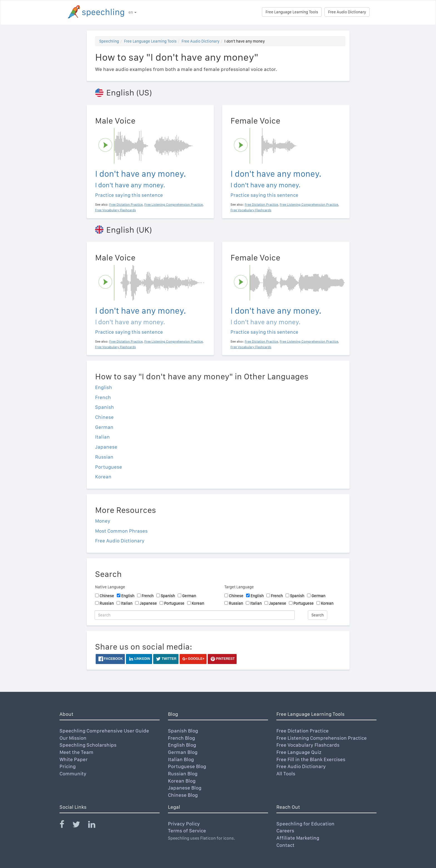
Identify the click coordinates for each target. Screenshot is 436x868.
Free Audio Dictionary (347, 12)
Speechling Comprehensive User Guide (104, 731)
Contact (285, 845)
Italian (102, 437)
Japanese (106, 447)
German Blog (183, 752)
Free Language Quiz (299, 752)
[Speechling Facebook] (65, 826)
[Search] (195, 615)
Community (73, 774)
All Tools (286, 774)
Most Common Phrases (121, 531)
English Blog (182, 745)
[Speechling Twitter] (80, 826)
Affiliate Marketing (298, 838)
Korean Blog (182, 781)
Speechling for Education (305, 824)
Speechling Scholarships (88, 745)
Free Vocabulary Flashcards (308, 745)
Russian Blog (183, 774)
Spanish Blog (183, 731)
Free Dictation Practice (303, 731)
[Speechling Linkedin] (95, 826)
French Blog (181, 738)
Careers (285, 831)
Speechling (109, 41)
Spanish (105, 407)
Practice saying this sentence (129, 195)
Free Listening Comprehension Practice (322, 738)
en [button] (132, 12)
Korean (103, 477)
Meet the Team (76, 752)
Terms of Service (187, 831)
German (104, 427)
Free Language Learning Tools (292, 12)
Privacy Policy (184, 824)
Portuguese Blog (187, 766)
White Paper (74, 759)
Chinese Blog (183, 795)
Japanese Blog (185, 788)
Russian (104, 457)
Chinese (104, 417)
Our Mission (73, 738)
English (104, 387)
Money (103, 521)
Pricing (68, 766)
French (103, 397)
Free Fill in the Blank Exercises (311, 759)
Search (318, 615)
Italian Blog (181, 759)
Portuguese (109, 467)
